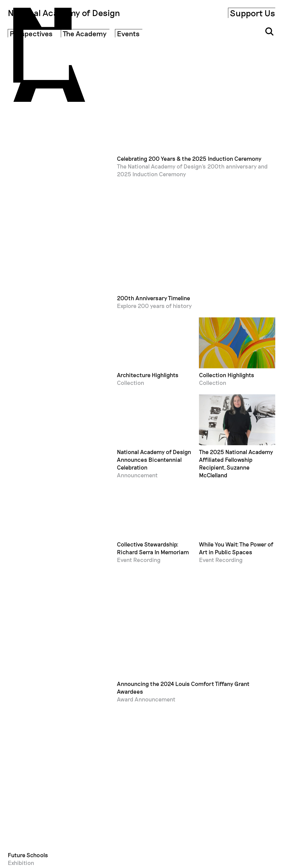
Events (128, 33)
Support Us (253, 13)
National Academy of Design (64, 13)
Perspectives (31, 33)
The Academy (85, 33)
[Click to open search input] (269, 32)
